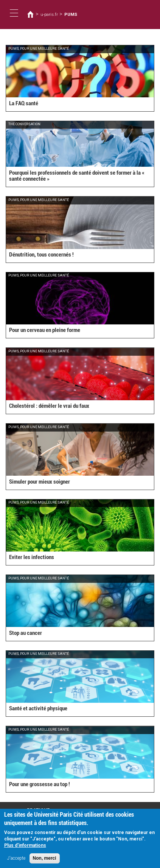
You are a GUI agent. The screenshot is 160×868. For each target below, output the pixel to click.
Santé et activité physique (38, 708)
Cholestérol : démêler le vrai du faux (49, 406)
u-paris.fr (49, 14)
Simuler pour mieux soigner (40, 482)
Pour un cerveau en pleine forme (45, 330)
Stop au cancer (26, 633)
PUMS (71, 14)
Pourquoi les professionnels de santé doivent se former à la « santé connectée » (77, 176)
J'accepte (16, 861)
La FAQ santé (24, 103)
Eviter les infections (32, 557)
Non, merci (45, 861)
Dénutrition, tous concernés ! (41, 255)
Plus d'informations (25, 848)
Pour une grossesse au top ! (40, 784)
